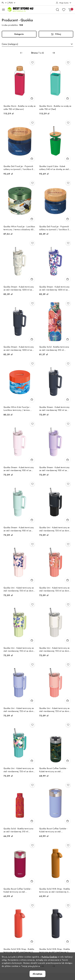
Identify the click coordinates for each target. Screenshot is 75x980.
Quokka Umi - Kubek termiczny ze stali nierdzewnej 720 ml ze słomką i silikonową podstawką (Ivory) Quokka (55, 649)
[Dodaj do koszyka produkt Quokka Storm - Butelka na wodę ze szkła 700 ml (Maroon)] (32, 98)
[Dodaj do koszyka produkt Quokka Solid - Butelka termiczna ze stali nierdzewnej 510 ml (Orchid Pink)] (68, 339)
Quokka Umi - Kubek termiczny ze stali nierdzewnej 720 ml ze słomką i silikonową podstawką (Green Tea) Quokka (19, 649)
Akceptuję (37, 974)
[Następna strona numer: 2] (54, 53)
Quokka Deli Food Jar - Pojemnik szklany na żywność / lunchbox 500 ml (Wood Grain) (55, 228)
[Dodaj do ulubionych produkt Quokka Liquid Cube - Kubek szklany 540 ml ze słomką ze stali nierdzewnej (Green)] (68, 123)
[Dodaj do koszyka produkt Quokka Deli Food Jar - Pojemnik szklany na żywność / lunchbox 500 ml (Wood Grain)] (68, 219)
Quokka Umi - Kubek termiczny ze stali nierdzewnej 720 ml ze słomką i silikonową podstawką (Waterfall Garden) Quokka (19, 770)
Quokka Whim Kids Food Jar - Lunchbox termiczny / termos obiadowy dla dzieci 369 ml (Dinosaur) (17, 409)
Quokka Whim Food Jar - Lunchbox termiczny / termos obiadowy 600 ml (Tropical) (19, 228)
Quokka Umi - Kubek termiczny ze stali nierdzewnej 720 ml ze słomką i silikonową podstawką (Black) (55, 529)
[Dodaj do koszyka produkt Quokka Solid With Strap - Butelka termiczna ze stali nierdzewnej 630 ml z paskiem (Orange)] (32, 941)
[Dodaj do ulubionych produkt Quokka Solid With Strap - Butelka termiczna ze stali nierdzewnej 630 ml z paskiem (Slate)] (68, 905)
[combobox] (37, 44)
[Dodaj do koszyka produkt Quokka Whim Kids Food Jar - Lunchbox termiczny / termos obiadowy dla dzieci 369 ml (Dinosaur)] (32, 399)
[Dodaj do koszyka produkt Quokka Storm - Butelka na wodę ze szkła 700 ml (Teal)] (68, 98)
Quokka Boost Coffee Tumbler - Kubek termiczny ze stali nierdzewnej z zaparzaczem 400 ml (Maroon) (20, 890)
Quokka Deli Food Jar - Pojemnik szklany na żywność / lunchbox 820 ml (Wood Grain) (20, 168)
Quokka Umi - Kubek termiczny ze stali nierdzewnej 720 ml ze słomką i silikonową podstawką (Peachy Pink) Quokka (55, 710)
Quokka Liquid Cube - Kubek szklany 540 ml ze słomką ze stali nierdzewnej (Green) (54, 168)
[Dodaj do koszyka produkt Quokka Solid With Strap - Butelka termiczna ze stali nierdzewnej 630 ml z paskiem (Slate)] (68, 941)
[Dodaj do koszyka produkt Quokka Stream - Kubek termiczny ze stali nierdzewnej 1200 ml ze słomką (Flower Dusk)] (68, 279)
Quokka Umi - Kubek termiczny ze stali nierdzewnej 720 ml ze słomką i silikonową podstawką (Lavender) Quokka (19, 710)
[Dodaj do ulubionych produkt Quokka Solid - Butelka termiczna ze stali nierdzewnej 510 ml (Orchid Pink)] (68, 303)
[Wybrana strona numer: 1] (37, 53)
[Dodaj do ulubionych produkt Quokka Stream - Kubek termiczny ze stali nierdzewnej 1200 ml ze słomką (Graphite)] (32, 303)
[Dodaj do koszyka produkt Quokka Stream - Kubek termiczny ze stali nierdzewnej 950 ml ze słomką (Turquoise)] (32, 520)
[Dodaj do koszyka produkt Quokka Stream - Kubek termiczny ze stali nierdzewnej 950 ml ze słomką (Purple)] (68, 460)
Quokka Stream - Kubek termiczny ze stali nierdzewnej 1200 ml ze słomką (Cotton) (19, 288)
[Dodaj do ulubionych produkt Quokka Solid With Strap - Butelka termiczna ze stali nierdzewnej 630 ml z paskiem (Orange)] (32, 905)
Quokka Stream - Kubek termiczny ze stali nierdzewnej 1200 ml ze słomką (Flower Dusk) (54, 288)
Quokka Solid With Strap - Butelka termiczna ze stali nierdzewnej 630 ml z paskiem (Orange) (19, 951)
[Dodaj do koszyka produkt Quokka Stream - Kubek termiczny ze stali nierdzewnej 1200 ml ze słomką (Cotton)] (32, 279)
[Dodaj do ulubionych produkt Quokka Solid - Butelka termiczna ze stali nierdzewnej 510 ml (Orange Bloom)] (32, 785)
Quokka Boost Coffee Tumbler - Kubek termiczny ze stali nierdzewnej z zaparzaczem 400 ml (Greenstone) (55, 770)
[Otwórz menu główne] (3, 10)
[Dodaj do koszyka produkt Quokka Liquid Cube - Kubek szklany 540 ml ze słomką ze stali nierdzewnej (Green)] (68, 159)
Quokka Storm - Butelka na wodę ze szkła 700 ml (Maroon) (19, 107)
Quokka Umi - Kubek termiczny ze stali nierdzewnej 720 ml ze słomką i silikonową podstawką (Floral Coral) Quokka (55, 589)
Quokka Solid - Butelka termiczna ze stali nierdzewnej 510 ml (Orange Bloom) (18, 830)
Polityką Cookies (49, 957)
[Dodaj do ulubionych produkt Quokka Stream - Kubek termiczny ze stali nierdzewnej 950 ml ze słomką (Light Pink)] (32, 424)
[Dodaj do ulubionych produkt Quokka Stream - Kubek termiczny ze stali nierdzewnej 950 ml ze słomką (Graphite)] (68, 364)
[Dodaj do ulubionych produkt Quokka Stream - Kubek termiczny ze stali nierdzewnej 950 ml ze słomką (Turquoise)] (32, 484)
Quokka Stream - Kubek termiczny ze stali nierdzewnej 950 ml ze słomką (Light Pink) (19, 469)
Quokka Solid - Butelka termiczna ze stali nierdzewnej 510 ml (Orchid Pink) (54, 348)
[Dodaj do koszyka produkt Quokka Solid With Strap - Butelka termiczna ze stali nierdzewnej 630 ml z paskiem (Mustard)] (68, 881)
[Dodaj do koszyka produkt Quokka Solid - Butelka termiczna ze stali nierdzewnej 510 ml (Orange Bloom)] (32, 821)
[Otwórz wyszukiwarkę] (57, 10)
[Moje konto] (64, 3)
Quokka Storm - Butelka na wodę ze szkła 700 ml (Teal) (55, 107)
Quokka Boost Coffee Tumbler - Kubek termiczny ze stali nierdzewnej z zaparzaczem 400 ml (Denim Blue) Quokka (55, 830)
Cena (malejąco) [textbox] (10, 44)
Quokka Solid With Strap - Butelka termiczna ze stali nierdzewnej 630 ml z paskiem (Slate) (55, 951)
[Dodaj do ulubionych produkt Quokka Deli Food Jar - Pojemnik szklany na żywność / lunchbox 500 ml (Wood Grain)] (68, 183)
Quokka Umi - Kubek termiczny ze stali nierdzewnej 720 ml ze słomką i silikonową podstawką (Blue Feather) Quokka (19, 589)
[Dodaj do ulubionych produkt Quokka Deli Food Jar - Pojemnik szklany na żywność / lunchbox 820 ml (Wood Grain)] (32, 123)
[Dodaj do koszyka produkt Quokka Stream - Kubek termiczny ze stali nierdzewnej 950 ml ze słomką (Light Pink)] (32, 460)
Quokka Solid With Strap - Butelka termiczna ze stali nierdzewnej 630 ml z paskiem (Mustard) (55, 890)
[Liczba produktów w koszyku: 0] (70, 10)
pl (4, 3)
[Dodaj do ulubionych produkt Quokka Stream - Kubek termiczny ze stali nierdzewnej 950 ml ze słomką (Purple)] (68, 424)
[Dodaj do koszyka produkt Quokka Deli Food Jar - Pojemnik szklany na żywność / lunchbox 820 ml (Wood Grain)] (32, 159)
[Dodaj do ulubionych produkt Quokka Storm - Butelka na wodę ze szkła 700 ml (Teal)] (68, 62)
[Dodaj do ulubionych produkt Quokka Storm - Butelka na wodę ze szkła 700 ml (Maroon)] (32, 62)
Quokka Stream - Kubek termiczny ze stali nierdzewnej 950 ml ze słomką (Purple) (54, 469)
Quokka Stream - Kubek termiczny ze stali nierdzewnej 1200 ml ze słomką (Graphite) (19, 348)
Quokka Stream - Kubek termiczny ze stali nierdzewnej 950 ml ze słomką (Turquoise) (19, 529)
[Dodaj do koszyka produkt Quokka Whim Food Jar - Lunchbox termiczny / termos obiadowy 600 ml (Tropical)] (32, 219)
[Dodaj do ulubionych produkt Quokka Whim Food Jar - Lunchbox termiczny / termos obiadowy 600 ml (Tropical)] (32, 183)
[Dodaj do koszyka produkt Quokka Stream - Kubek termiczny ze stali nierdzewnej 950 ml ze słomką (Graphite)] (68, 399)
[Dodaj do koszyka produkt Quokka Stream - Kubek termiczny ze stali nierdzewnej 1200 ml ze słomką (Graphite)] (32, 339)
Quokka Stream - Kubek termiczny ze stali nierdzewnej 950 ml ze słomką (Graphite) (54, 409)
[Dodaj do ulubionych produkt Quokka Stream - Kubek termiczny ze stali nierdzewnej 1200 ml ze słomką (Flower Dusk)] (68, 243)
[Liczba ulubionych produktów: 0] (64, 10)
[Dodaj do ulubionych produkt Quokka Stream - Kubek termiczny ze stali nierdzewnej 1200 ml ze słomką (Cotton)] (32, 243)
